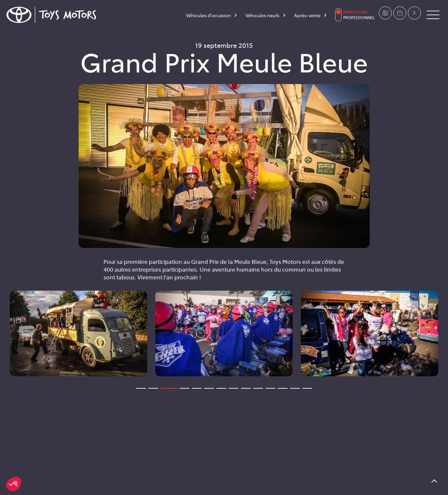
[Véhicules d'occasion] (212, 16)
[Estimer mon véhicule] (385, 13)
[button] (14, 484)
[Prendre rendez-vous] (400, 13)
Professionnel (359, 17)
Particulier (355, 12)
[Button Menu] (433, 15)
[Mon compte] (414, 13)
